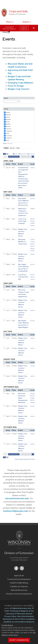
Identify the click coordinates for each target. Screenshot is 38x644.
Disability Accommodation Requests (19, 622)
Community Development (19, 579)
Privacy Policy (10, 616)
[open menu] (10, 22)
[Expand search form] (27, 22)
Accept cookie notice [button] (19, 640)
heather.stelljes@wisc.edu (16, 511)
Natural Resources (19, 590)
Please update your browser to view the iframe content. (19, 100)
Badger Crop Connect (18, 89)
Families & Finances (19, 587)
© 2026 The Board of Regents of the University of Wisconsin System (19, 611)
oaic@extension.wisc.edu (17, 498)
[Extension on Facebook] (16, 570)
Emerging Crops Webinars (20, 83)
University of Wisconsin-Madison (9, 28)
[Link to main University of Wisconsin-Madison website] (19, 545)
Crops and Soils (18, 11)
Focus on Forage (16, 86)
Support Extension (24, 28)
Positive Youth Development (19, 594)
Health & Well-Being (19, 583)
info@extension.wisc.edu (21, 608)
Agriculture (19, 576)
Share (6, 32)
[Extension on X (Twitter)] (22, 570)
